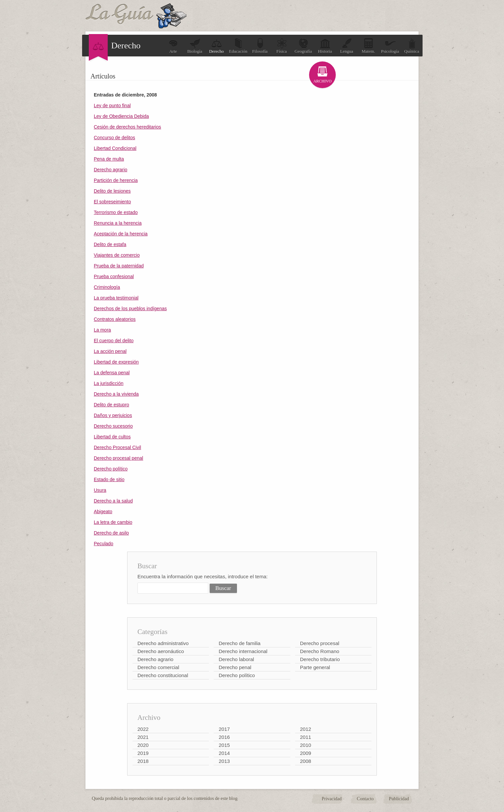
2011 (306, 737)
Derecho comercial (158, 667)
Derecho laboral (236, 659)
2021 (143, 737)
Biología (195, 46)
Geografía (303, 46)
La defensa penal (112, 373)
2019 (143, 753)
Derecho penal (235, 667)
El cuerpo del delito (114, 341)
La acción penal (110, 351)
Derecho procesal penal (118, 458)
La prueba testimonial (116, 298)
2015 (224, 745)
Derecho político (111, 469)
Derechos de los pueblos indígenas (130, 309)
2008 (306, 761)
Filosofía (260, 46)
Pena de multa (109, 159)
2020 (143, 745)
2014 (224, 753)
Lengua (347, 46)
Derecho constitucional (163, 675)
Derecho (216, 46)
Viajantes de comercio (117, 255)
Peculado (103, 544)
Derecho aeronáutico (161, 651)
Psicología (390, 46)
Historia (325, 46)
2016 (224, 737)
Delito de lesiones (112, 191)
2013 (224, 761)
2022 (143, 729)
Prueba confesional (114, 276)
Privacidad (332, 799)
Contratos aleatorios (115, 319)
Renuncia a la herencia (118, 223)
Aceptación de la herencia (121, 234)
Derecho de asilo (111, 533)
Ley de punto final (112, 106)
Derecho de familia (239, 643)
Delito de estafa (110, 244)
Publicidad (399, 799)
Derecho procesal (320, 643)
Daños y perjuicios (113, 415)
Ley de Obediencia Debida (121, 116)
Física (282, 46)
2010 (306, 745)
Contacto (365, 799)
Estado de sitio (109, 479)
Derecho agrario (110, 170)
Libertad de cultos (112, 437)
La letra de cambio (113, 522)
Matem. (368, 46)
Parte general (315, 667)
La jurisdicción (109, 383)
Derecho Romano (320, 651)
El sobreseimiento (112, 202)
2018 (143, 761)
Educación (238, 46)
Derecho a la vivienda (116, 394)
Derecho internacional (243, 651)
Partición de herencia (116, 180)
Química (412, 46)
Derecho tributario (320, 659)
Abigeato (103, 512)
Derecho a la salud (113, 501)
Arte (173, 46)
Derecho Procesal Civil (117, 447)
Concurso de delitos (114, 138)
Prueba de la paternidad (119, 266)
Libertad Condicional (115, 148)
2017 (224, 729)
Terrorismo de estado (116, 212)
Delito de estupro (111, 405)
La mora (102, 330)
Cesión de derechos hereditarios (128, 127)
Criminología (107, 287)
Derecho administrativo (163, 643)
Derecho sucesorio (113, 426)
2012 (306, 729)
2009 (306, 753)
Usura (100, 490)
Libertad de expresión (116, 362)
